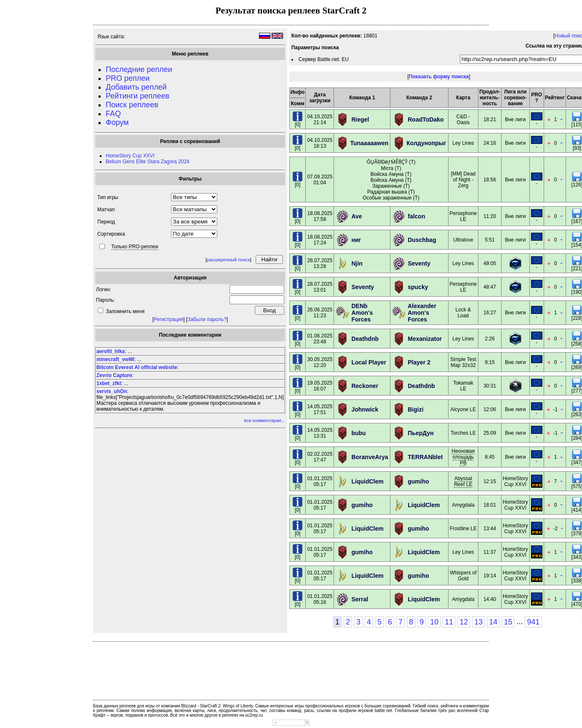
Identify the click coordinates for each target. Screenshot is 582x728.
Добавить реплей (136, 87)
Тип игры (108, 197)
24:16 (490, 143)
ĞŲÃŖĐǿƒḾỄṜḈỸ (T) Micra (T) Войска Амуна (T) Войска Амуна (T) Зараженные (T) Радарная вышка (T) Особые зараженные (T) (391, 180)
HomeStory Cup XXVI (130, 156)
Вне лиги (515, 120)
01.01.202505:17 (320, 481)
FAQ (113, 114)
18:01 (490, 505)
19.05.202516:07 (320, 386)
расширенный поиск (228, 260)
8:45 (490, 457)
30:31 (490, 386)
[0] (298, 122)
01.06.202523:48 (320, 339)
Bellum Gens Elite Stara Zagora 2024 (148, 162)
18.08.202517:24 (320, 240)
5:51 (490, 240)
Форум (117, 122)
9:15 (490, 362)
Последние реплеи (139, 69)
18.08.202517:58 (320, 216)
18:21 (490, 120)
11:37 (490, 552)
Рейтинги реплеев (137, 96)
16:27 (490, 313)
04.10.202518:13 (320, 143)
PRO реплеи (128, 78)
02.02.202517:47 (320, 457)
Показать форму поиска (439, 77)
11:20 (490, 216)
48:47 (490, 287)
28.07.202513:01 (320, 287)
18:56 (490, 180)
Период (106, 222)
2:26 (490, 339)
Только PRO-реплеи (135, 247)
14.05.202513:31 (320, 433)
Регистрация (168, 319)
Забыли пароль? (207, 319)
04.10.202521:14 (320, 120)
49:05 (490, 263)
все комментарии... (264, 420)
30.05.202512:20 (320, 362)
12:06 (490, 409)
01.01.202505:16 (320, 599)
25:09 (490, 433)
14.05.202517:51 (320, 409)
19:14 (490, 576)
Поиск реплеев (132, 105)
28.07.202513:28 (320, 263)
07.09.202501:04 (320, 180)
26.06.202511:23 (320, 313)
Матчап (106, 210)
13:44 (490, 529)
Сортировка (111, 234)
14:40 (490, 599)
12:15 (490, 481)
